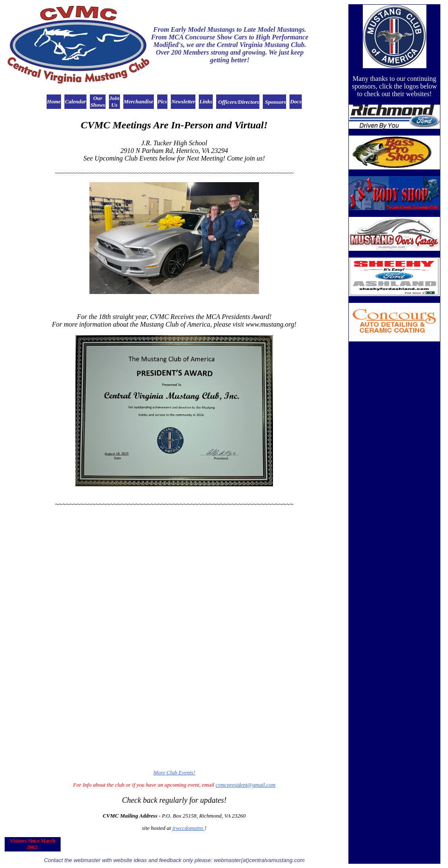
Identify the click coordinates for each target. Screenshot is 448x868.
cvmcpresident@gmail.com (246, 785)
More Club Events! (174, 772)
